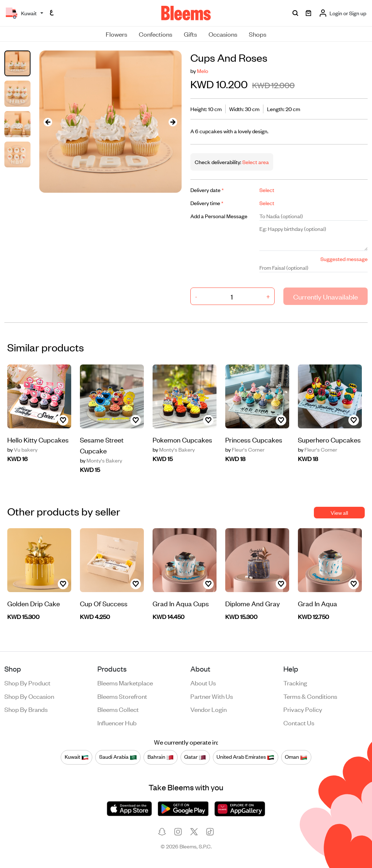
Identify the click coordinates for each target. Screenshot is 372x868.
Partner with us (212, 696)
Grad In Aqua (318, 603)
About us (203, 682)
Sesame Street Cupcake (102, 445)
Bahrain (161, 757)
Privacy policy (303, 709)
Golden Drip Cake (34, 603)
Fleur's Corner (245, 449)
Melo (203, 71)
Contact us (299, 722)
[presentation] (48, 122)
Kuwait (77, 757)
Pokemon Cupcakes (182, 439)
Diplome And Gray (252, 603)
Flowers (116, 34)
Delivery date (207, 190)
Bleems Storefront (122, 696)
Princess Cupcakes (254, 439)
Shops (258, 34)
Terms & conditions (310, 696)
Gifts (190, 34)
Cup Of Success (104, 603)
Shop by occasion (29, 696)
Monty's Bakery (101, 460)
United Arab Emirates (245, 757)
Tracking (295, 682)
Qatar (195, 757)
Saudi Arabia (118, 757)
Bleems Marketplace (125, 682)
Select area (255, 162)
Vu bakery (22, 449)
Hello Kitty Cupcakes (38, 439)
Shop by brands (26, 709)
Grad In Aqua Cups (181, 603)
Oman (296, 757)
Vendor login (209, 709)
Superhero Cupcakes (329, 439)
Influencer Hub (117, 722)
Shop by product (27, 682)
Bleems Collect (118, 709)
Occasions (223, 34)
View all (339, 512)
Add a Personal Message (219, 216)
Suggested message (344, 259)
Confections (155, 34)
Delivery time (207, 203)
